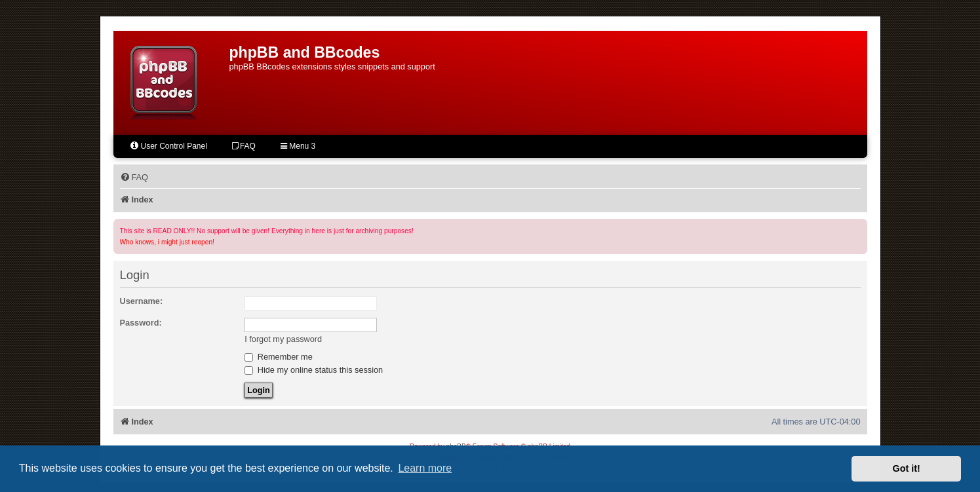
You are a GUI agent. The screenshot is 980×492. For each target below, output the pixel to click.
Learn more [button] (425, 468)
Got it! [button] (907, 468)
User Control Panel (168, 146)
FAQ (244, 146)
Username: (142, 301)
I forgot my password (283, 339)
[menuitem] (134, 178)
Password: (141, 323)
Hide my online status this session (314, 370)
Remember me (279, 357)
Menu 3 (298, 146)
